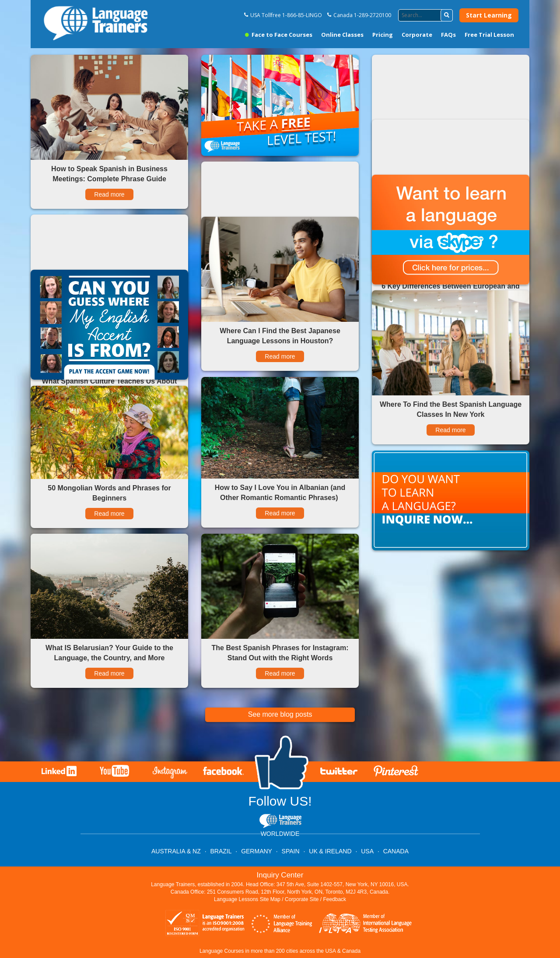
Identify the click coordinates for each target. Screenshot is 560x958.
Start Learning (489, 15)
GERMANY (257, 851)
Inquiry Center (280, 875)
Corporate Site (302, 899)
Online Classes (342, 35)
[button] (447, 15)
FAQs (448, 35)
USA (367, 851)
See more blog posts (280, 714)
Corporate (417, 35)
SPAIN (291, 851)
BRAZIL (221, 851)
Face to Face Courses (279, 35)
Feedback (334, 899)
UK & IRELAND (330, 851)
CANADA (396, 851)
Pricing (383, 35)
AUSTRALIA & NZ (176, 851)
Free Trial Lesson (489, 35)
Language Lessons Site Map (247, 899)
